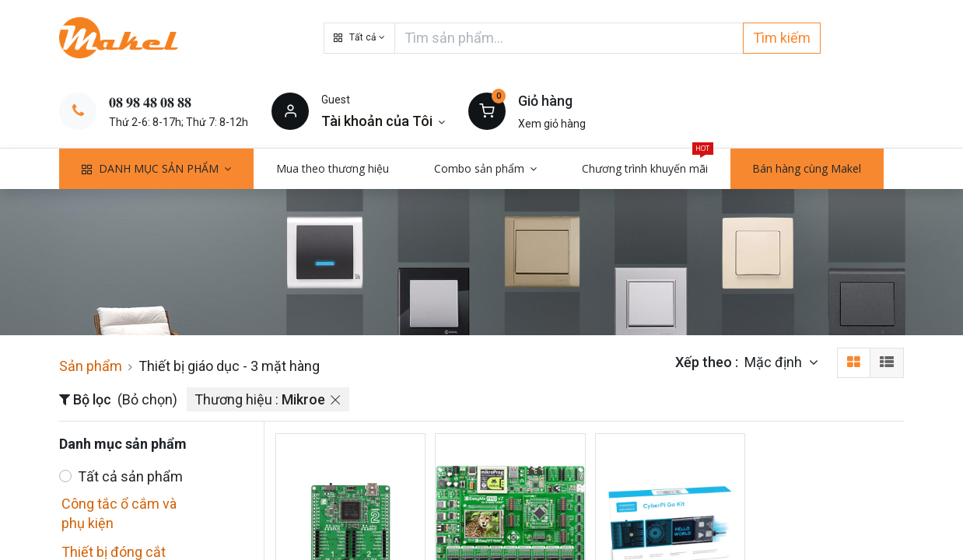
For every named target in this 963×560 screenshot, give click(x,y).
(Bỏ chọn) (147, 399)
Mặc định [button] (775, 362)
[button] (359, 38)
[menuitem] (333, 169)
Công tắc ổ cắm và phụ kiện (119, 513)
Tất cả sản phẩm (130, 476)
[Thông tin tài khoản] (383, 121)
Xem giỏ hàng (552, 124)
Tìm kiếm (782, 38)
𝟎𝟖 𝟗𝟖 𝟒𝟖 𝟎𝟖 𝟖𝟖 (150, 102)
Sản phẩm (91, 366)
